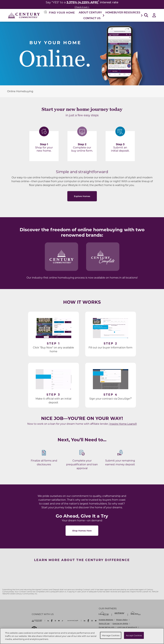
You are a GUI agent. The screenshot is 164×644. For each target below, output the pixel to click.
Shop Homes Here (82, 531)
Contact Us (92, 18)
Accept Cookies (134, 635)
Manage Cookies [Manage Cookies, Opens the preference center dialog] (111, 635)
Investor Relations (106, 620)
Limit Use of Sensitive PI (127, 627)
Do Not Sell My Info (107, 627)
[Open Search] (146, 15)
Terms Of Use (104, 623)
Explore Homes (82, 196)
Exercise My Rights (120, 623)
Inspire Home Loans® (123, 424)
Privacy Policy (122, 620)
